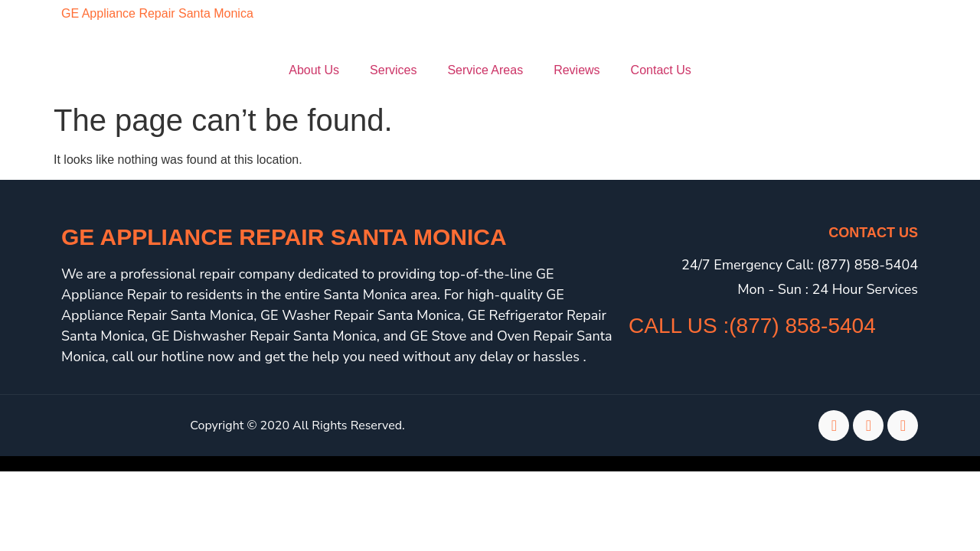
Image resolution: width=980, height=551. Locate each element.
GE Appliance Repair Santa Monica (157, 13)
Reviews (577, 70)
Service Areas (485, 70)
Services (393, 70)
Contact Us (661, 70)
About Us (314, 70)
